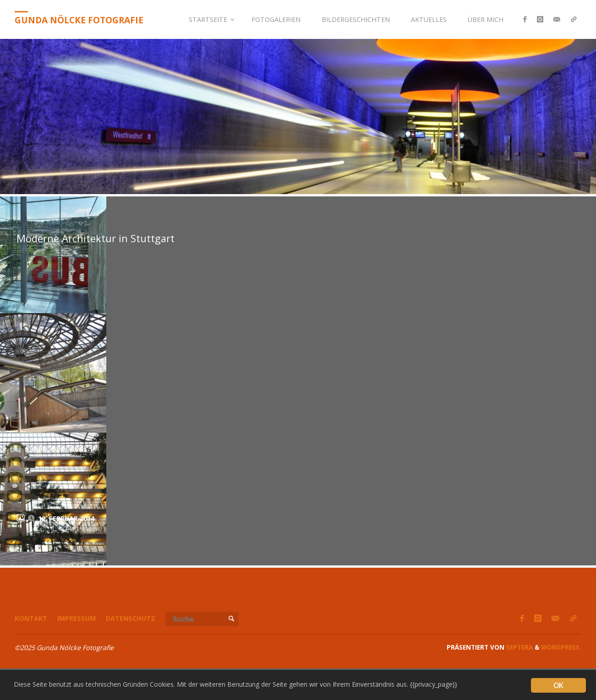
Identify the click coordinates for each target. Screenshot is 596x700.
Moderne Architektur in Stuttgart (96, 238)
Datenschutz (131, 618)
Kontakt (31, 618)
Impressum (77, 618)
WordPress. (561, 647)
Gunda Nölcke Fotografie (79, 20)
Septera (519, 647)
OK (558, 685)
